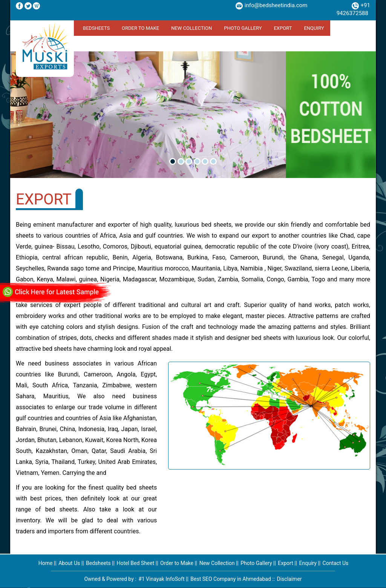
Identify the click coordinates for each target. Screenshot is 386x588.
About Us (69, 563)
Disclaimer (289, 579)
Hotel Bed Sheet (135, 563)
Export (283, 28)
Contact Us (336, 563)
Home (46, 563)
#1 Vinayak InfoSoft (161, 579)
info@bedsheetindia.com (276, 5)
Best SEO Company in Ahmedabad (231, 579)
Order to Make (140, 28)
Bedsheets (96, 28)
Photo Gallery (243, 28)
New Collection (191, 28)
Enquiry (314, 28)
